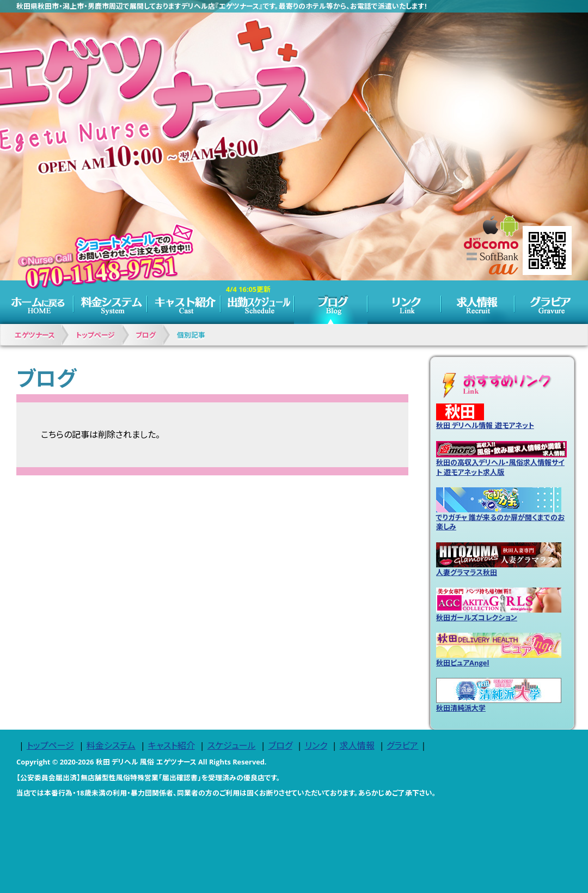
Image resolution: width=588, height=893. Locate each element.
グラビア (551, 302)
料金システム (110, 302)
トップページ (37, 302)
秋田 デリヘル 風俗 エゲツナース (146, 762)
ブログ (331, 302)
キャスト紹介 (184, 302)
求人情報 (478, 302)
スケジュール (257, 302)
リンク (404, 302)
